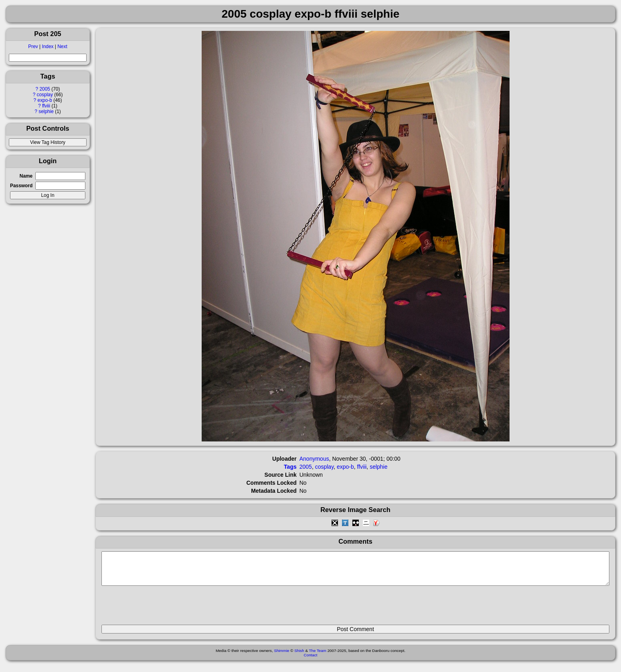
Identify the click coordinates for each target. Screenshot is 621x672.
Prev (33, 47)
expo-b (45, 100)
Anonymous (314, 459)
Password (21, 186)
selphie (46, 111)
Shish (299, 657)
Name (26, 176)
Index (48, 47)
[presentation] (162, 609)
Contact (311, 661)
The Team (318, 657)
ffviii (46, 106)
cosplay (45, 95)
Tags (290, 467)
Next (62, 47)
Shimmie (281, 657)
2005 (45, 89)
